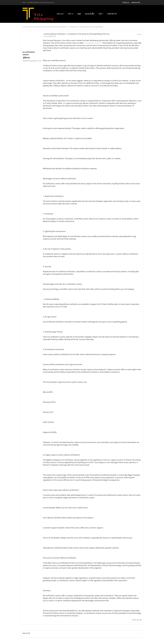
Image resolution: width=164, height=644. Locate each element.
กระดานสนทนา (28, 27)
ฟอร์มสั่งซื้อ (90, 14)
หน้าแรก (60, 14)
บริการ (71, 14)
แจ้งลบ (139, 34)
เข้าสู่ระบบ (126, 2)
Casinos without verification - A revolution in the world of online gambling (74, 27)
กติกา (101, 14)
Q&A (79, 14)
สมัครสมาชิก (136, 2)
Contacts (112, 14)
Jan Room (40, 27)
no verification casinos (93, 43)
